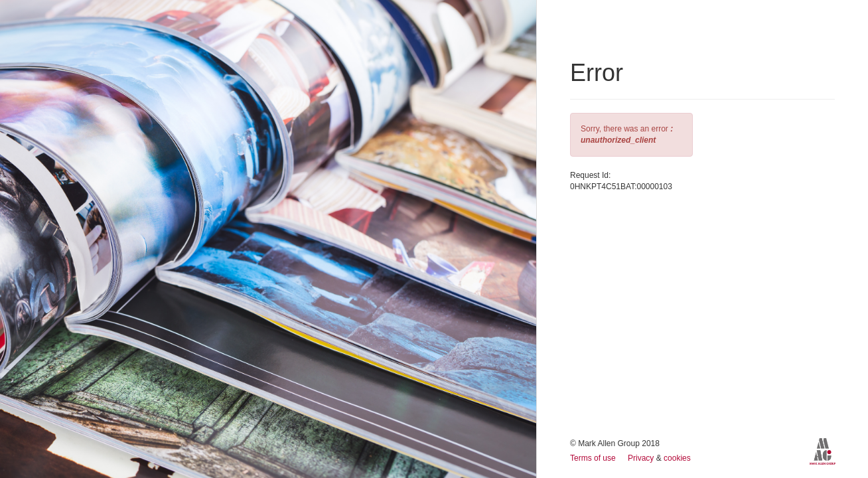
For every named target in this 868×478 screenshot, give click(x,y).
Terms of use (594, 458)
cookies (677, 458)
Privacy (642, 458)
